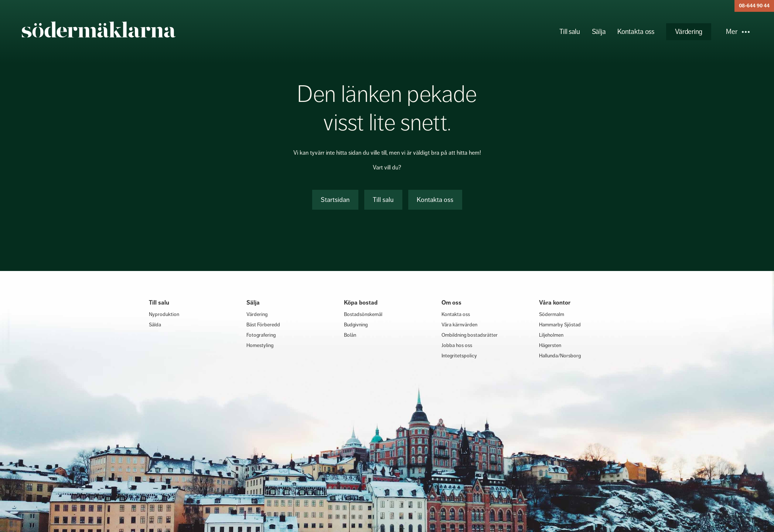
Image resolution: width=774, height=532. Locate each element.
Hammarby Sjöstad (560, 325)
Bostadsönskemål (363, 314)
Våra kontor (555, 303)
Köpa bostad (361, 303)
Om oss (451, 303)
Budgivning (356, 325)
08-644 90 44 (754, 6)
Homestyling (260, 345)
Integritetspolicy (459, 356)
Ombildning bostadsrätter (470, 335)
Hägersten (550, 345)
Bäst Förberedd (263, 325)
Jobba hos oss (457, 345)
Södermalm (552, 314)
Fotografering (261, 335)
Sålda (155, 325)
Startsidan (335, 200)
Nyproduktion (164, 314)
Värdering (689, 32)
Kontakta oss (636, 32)
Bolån (350, 335)
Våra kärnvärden (459, 325)
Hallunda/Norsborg (560, 356)
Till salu (570, 32)
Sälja (599, 32)
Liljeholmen (551, 335)
